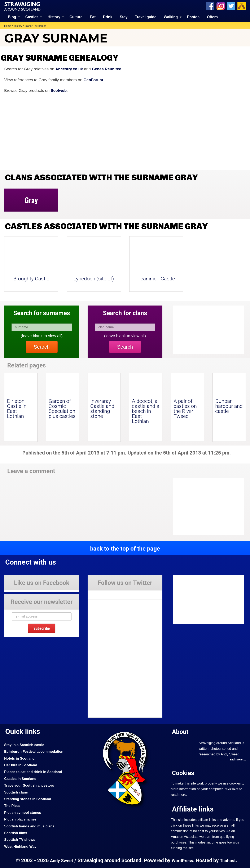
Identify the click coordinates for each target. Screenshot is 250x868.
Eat (93, 17)
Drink (108, 17)
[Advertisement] (206, 506)
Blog (12, 17)
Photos (193, 17)
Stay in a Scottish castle (25, 745)
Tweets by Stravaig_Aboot (107, 593)
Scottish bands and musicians (30, 826)
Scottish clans (16, 792)
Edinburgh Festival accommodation (35, 751)
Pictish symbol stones (23, 812)
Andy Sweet (61, 860)
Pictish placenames (21, 819)
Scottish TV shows (20, 840)
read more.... (237, 760)
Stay (124, 17)
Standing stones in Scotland (28, 799)
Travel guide (146, 17)
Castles (32, 17)
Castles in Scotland (21, 778)
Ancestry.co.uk (70, 69)
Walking (171, 17)
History (54, 17)
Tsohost (229, 860)
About (180, 732)
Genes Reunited (108, 69)
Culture (76, 17)
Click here (232, 789)
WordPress (183, 860)
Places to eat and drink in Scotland (34, 772)
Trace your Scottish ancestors (30, 785)
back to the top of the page (125, 548)
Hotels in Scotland (20, 758)
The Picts (12, 806)
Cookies (183, 773)
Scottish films (16, 833)
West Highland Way (21, 846)
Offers (212, 17)
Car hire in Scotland (21, 765)
